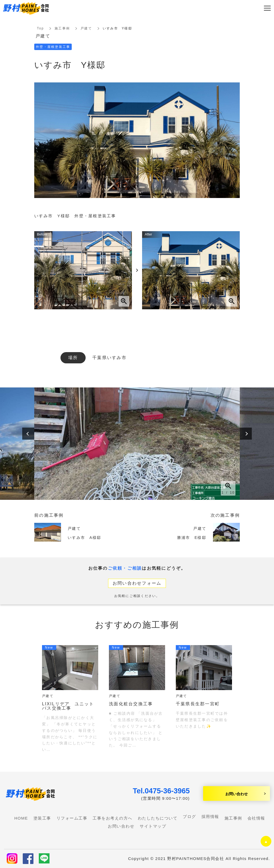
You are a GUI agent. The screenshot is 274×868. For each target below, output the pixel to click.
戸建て (86, 28)
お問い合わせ (237, 794)
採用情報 (210, 816)
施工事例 (62, 28)
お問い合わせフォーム (137, 583)
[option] (137, 444)
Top (40, 28)
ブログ (189, 816)
